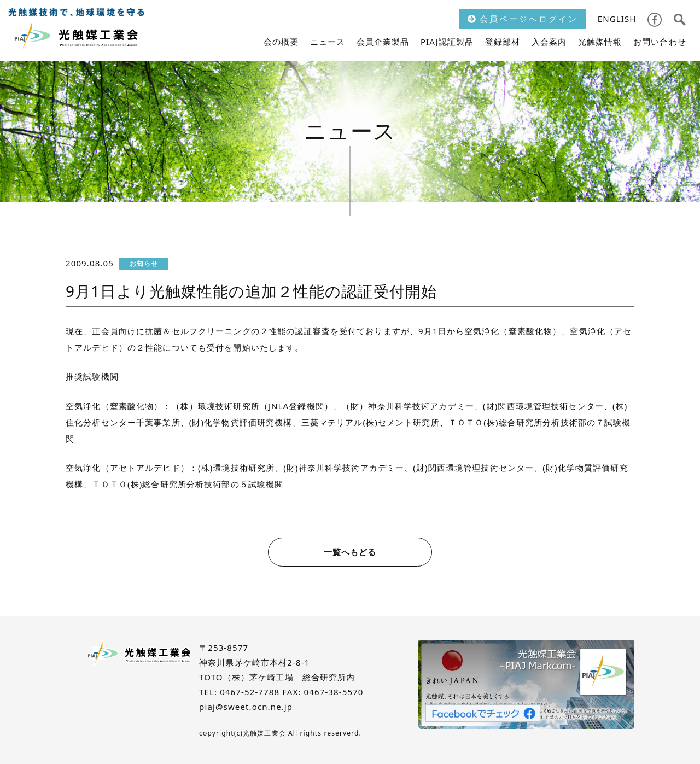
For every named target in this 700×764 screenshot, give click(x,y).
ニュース (328, 42)
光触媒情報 (600, 42)
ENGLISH (617, 19)
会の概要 (281, 42)
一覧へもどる (350, 552)
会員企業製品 (383, 42)
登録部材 (503, 42)
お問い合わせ (660, 42)
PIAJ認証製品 (447, 42)
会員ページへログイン (523, 19)
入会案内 (549, 42)
